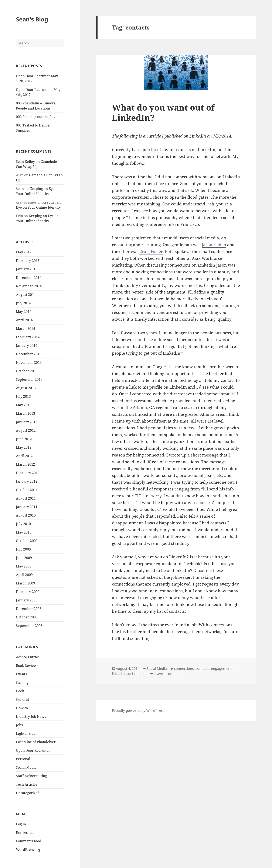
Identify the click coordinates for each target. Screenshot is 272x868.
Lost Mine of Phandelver (36, 742)
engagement (221, 669)
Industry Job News (31, 716)
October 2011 (27, 490)
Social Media (26, 767)
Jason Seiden (214, 245)
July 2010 (23, 524)
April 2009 (24, 575)
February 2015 (28, 261)
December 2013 (29, 354)
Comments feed (29, 841)
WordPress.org (28, 850)
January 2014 (27, 346)
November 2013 (29, 362)
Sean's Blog (32, 19)
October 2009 (27, 541)
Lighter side (26, 733)
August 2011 (26, 498)
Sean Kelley (25, 162)
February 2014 (28, 337)
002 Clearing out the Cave (37, 117)
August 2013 (26, 388)
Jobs (19, 725)
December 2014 (29, 278)
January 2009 (27, 600)
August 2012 (26, 430)
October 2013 (27, 371)
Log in (21, 824)
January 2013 (27, 422)
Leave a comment (168, 674)
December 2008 (29, 609)
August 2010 (26, 515)
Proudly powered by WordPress (138, 711)
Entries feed (26, 833)
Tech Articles (27, 784)
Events (21, 674)
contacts (202, 669)
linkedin (118, 674)
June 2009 (24, 558)
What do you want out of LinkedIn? (163, 112)
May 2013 (24, 405)
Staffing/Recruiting (31, 776)
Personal (23, 759)
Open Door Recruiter (33, 750)
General (22, 699)
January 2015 (27, 269)
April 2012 (24, 456)
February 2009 (28, 592)
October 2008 (27, 617)
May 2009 (24, 566)
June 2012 (24, 439)
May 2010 (24, 532)
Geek (20, 691)
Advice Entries (28, 657)
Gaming (22, 683)
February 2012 (28, 473)
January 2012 (27, 481)
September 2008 (29, 626)
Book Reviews (27, 666)
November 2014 (29, 286)
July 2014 (23, 303)
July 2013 (23, 396)
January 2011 (27, 507)
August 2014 (26, 295)
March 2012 (25, 464)
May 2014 (24, 312)
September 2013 (29, 379)
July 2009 (23, 549)
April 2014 (24, 320)
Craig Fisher (151, 251)
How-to (22, 708)
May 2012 (24, 447)
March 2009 (25, 583)
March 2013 (25, 413)
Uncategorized (28, 793)
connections (184, 669)
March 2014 (25, 329)
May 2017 (24, 252)
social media (136, 674)
